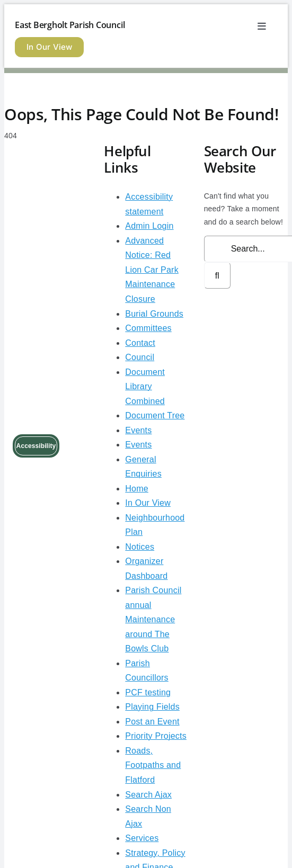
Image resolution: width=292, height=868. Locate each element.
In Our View (148, 503)
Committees (148, 328)
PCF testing (148, 692)
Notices (140, 547)
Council (140, 357)
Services (142, 838)
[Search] (217, 275)
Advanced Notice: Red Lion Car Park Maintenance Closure (152, 270)
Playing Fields (152, 707)
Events (138, 430)
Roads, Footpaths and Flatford (153, 765)
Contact (140, 343)
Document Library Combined (145, 387)
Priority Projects (156, 736)
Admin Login (149, 226)
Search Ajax (148, 795)
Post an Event (152, 722)
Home (137, 489)
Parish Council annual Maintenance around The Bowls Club (153, 619)
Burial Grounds (154, 314)
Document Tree (155, 415)
